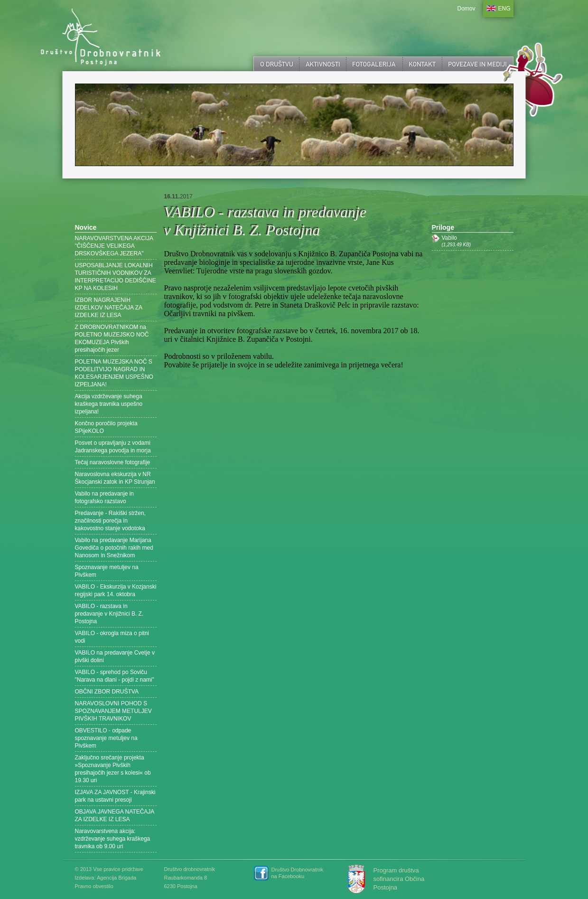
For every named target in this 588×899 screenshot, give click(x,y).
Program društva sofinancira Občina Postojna (399, 879)
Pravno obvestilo (94, 886)
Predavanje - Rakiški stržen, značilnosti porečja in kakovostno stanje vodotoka (110, 521)
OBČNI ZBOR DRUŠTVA (107, 692)
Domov (466, 9)
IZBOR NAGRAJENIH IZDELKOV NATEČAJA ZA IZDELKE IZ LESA (109, 308)
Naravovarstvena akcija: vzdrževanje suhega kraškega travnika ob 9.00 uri (113, 839)
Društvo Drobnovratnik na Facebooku (297, 873)
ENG (504, 9)
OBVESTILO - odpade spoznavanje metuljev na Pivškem (106, 738)
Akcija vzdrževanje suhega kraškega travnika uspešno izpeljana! (109, 404)
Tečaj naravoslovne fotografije (113, 462)
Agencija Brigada (117, 878)
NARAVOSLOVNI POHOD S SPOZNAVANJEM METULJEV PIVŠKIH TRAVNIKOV (113, 711)
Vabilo (478, 241)
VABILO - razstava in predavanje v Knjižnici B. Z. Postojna (109, 614)
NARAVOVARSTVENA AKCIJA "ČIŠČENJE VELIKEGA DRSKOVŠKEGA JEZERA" (114, 246)
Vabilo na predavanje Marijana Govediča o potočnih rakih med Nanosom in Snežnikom (114, 548)
